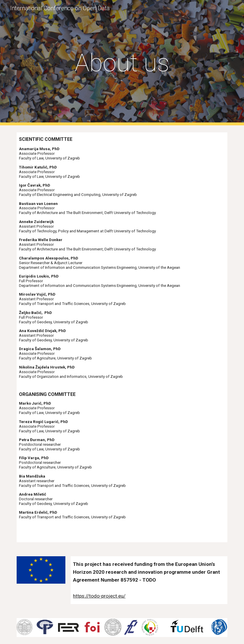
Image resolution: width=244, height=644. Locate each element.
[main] (122, 63)
